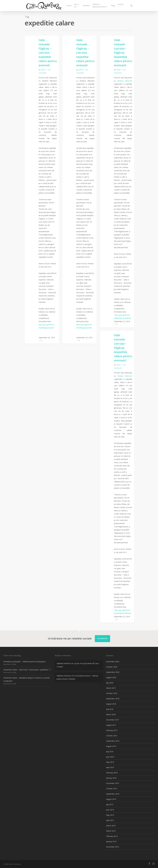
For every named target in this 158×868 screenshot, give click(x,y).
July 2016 (110, 752)
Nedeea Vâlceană (125, 81)
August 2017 (111, 725)
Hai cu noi (76, 5)
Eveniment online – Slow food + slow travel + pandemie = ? (27, 670)
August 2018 (111, 704)
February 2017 (112, 730)
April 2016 (110, 767)
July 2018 (110, 709)
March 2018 (111, 714)
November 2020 (113, 662)
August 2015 (111, 799)
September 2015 (113, 794)
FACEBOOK (102, 639)
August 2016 (111, 746)
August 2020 (111, 677)
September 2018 (113, 699)
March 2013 (111, 831)
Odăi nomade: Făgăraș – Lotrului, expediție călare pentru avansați (48, 53)
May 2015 (110, 815)
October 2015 (112, 789)
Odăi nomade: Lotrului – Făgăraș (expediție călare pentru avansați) (123, 53)
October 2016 (112, 736)
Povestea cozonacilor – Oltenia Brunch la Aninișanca (24, 662)
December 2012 (113, 847)
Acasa (69, 5)
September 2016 (113, 741)
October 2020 (112, 667)
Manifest (86, 5)
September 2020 (113, 672)
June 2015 (110, 810)
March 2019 (111, 688)
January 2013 (111, 841)
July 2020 (110, 683)
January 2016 (111, 778)
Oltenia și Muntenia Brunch (100, 5)
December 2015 (113, 783)
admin (43, 70)
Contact (121, 5)
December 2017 (113, 720)
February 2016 (112, 773)
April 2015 (110, 820)
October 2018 (112, 693)
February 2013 (112, 836)
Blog (113, 5)
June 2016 (110, 757)
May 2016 (110, 762)
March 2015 (111, 826)
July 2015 (110, 804)
